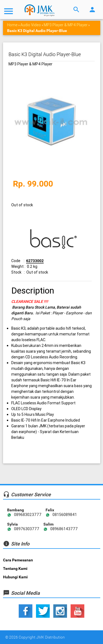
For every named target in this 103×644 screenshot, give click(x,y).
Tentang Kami (15, 568)
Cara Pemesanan (18, 560)
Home (12, 25)
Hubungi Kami (15, 577)
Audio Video (31, 25)
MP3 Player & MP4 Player (66, 25)
